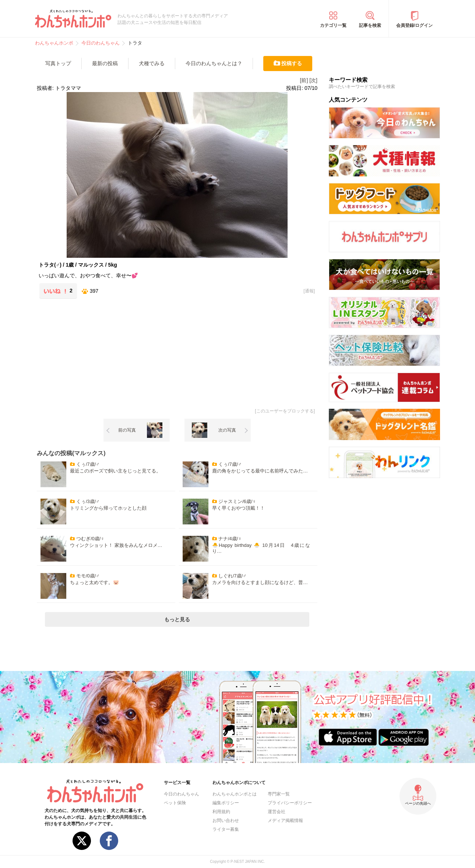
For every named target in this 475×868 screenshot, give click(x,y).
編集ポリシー (226, 803)
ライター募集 (226, 829)
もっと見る (177, 619)
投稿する (292, 63)
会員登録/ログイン (414, 25)
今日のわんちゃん (182, 794)
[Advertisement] (107, 352)
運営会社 (277, 812)
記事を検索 (370, 25)
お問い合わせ (226, 820)
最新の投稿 (105, 63)
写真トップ (58, 63)
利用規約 (221, 812)
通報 (309, 291)
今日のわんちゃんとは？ (214, 63)
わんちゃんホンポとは (235, 794)
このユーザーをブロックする (285, 411)
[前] (304, 80)
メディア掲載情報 (285, 820)
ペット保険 (175, 803)
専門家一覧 (279, 794)
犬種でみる (152, 63)
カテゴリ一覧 (333, 25)
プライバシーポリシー (290, 803)
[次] (313, 80)
